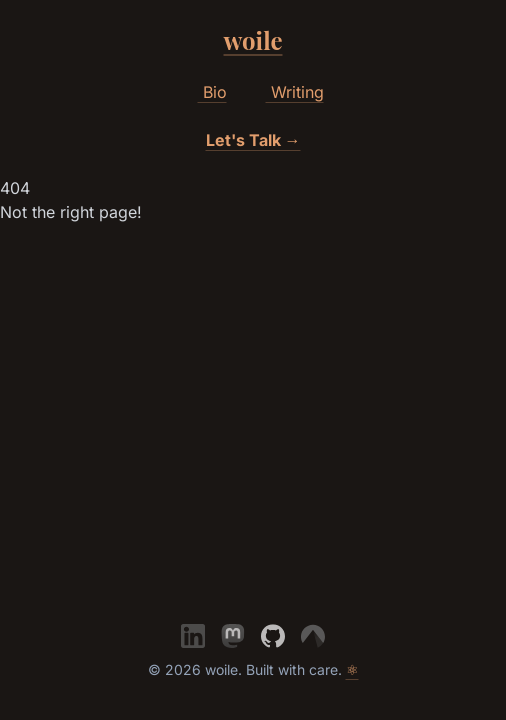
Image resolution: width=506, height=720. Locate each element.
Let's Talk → (253, 140)
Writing (287, 93)
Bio (205, 93)
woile (253, 40)
